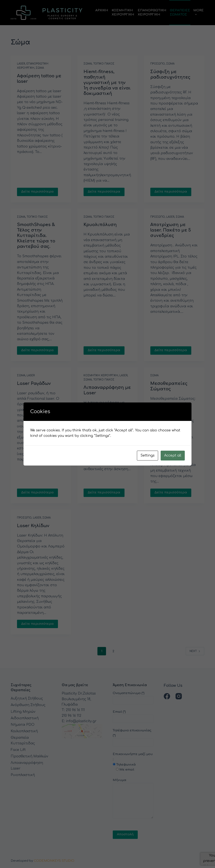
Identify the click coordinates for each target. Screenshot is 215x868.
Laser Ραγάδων (34, 384)
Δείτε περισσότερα (37, 192)
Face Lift (18, 750)
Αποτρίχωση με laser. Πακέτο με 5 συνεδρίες (171, 230)
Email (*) (133, 715)
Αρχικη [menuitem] (102, 10)
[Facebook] (167, 696)
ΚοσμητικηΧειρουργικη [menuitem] (123, 12)
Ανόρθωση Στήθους (28, 705)
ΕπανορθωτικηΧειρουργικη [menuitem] (152, 12)
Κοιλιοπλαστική (24, 731)
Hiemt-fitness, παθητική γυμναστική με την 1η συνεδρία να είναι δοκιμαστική (107, 83)
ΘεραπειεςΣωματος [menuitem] (180, 12)
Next (195, 651)
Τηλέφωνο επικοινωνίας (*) (133, 737)
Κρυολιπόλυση (100, 225)
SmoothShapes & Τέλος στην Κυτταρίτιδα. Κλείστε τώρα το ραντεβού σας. (36, 236)
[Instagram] (179, 696)
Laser (21, 64)
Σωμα (40, 68)
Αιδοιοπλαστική (25, 718)
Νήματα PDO (23, 725)
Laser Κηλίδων (33, 526)
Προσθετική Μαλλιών (29, 756)
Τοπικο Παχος (104, 64)
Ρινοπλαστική (23, 775)
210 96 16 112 (71, 716)
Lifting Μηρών (23, 712)
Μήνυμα (133, 798)
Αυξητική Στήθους (27, 699)
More (199, 12)
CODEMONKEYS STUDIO (54, 861)
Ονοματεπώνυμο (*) (133, 697)
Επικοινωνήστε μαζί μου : (133, 795)
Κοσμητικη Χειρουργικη (101, 375)
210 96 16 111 (75, 710)
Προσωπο (158, 64)
